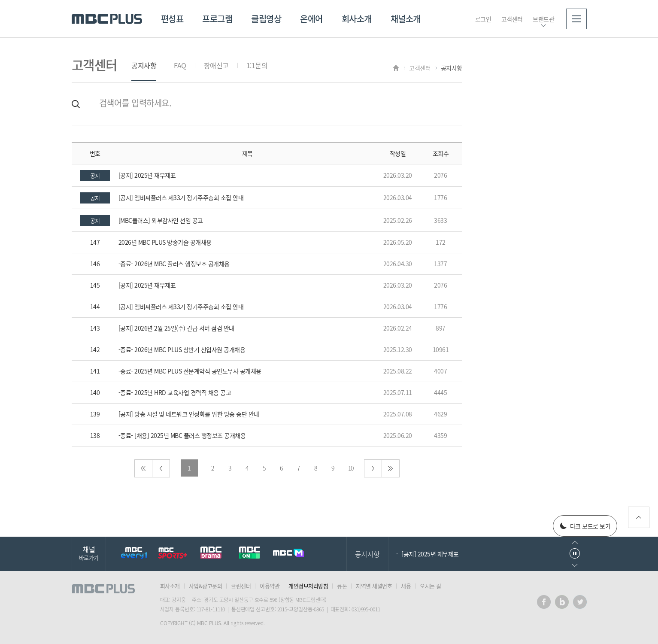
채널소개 (406, 19)
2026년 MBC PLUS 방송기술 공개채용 (165, 242)
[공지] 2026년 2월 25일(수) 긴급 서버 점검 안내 (176, 328)
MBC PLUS (107, 19)
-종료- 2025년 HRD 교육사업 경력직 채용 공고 (175, 392)
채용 (406, 586)
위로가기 (639, 517)
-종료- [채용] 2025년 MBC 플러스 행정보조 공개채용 (182, 435)
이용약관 (270, 586)
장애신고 (216, 65)
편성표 (172, 19)
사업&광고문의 (206, 586)
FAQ (180, 65)
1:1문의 (257, 65)
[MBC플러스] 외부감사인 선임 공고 (161, 220)
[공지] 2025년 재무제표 (147, 175)
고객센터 (512, 19)
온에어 (311, 19)
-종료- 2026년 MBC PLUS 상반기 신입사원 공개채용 (182, 349)
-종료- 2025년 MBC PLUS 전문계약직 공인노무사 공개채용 (190, 371)
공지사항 (144, 65)
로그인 (483, 19)
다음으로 (373, 468)
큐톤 (342, 586)
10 (351, 468)
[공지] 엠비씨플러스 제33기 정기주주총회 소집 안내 (181, 197)
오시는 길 (431, 586)
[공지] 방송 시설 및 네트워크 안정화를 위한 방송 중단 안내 (189, 414)
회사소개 (357, 19)
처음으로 (143, 468)
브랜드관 (543, 19)
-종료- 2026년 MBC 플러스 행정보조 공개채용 (174, 264)
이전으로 (161, 468)
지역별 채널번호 (374, 586)
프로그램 (217, 19)
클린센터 (241, 586)
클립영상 (266, 19)
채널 (89, 553)
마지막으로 (391, 468)
